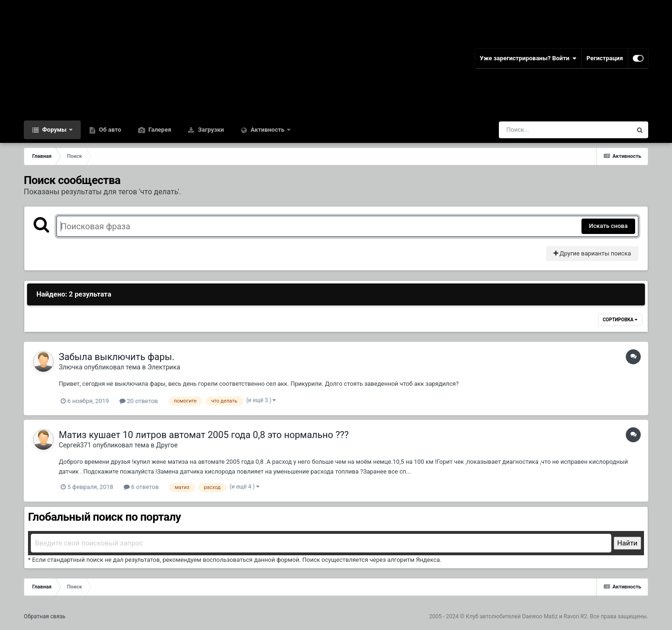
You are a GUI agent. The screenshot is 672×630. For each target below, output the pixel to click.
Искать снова (608, 226)
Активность (268, 130)
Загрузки (210, 130)
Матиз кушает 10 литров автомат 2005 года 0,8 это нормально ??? (204, 435)
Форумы (54, 130)
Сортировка (620, 320)
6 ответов (141, 487)
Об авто (109, 130)
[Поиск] (548, 130)
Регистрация (605, 58)
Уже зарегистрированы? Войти (528, 58)
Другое (167, 445)
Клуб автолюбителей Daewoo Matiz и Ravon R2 (526, 616)
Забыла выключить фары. (117, 357)
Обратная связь (45, 616)
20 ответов (139, 401)
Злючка (71, 367)
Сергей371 (75, 445)
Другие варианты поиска (592, 253)
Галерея (159, 130)
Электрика (164, 367)
